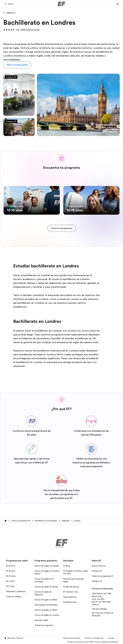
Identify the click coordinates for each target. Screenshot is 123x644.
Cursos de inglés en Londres (47, 614)
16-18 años (11, 570)
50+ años (10, 585)
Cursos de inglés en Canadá (47, 565)
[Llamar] (117, 4)
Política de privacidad (72, 637)
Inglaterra (11, 13)
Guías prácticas (70, 596)
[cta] (62, 228)
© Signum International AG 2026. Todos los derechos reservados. (93, 641)
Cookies (111, 637)
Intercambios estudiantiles (46, 604)
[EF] (62, 4)
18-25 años (11, 575)
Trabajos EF (97, 580)
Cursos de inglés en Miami (46, 609)
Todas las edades (14, 596)
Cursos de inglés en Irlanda (46, 586)
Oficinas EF (97, 570)
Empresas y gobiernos (16, 591)
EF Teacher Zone (71, 591)
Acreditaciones (70, 601)
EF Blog (67, 565)
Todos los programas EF (102, 575)
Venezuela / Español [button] (14, 638)
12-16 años (11, 565)
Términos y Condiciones (94, 637)
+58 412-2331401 (99, 608)
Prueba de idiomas (71, 586)
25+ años (10, 580)
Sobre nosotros (99, 565)
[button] (9, 4)
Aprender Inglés (41, 619)
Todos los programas (44, 624)
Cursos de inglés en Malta (46, 599)
